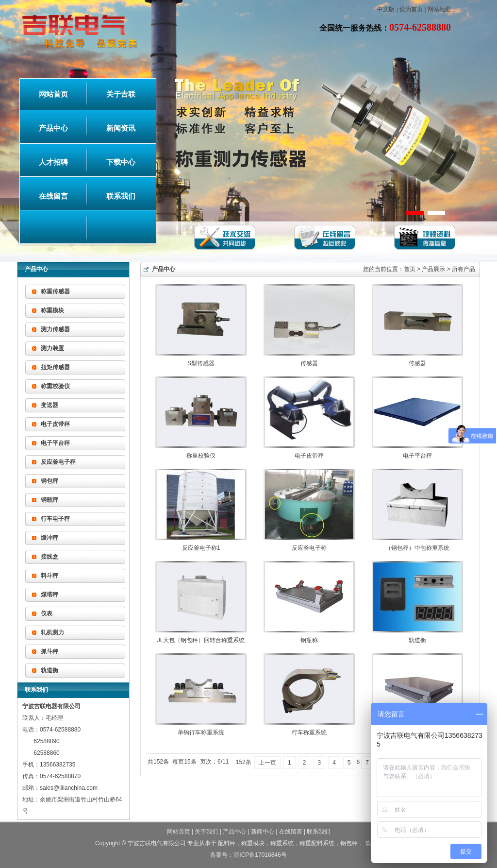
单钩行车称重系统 (201, 732)
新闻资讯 (121, 128)
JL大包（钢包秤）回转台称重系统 (201, 640)
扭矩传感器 (55, 367)
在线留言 (53, 196)
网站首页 (53, 94)
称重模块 (52, 310)
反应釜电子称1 (201, 548)
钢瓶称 (309, 640)
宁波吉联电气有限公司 (157, 843)
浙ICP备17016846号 (260, 855)
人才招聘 (53, 162)
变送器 (50, 405)
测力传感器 (55, 329)
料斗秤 (50, 576)
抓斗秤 (50, 651)
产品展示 (433, 269)
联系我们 (121, 196)
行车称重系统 (309, 732)
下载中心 (121, 162)
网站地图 (439, 9)
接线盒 (50, 557)
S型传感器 (201, 363)
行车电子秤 (55, 519)
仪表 (47, 613)
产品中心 (53, 128)
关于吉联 (121, 94)
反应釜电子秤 (58, 462)
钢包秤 (50, 481)
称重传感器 (55, 291)
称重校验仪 (55, 386)
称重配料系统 (317, 843)
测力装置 (52, 348)
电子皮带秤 (55, 424)
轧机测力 (52, 632)
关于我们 (206, 832)
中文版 (386, 9)
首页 (410, 269)
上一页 (267, 763)
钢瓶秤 (50, 500)
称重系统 (282, 843)
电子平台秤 (55, 443)
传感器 (309, 363)
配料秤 (227, 843)
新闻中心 (263, 832)
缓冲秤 (50, 538)
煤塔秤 (50, 595)
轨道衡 (50, 670)
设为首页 (411, 9)
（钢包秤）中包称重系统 (417, 548)
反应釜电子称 (309, 548)
